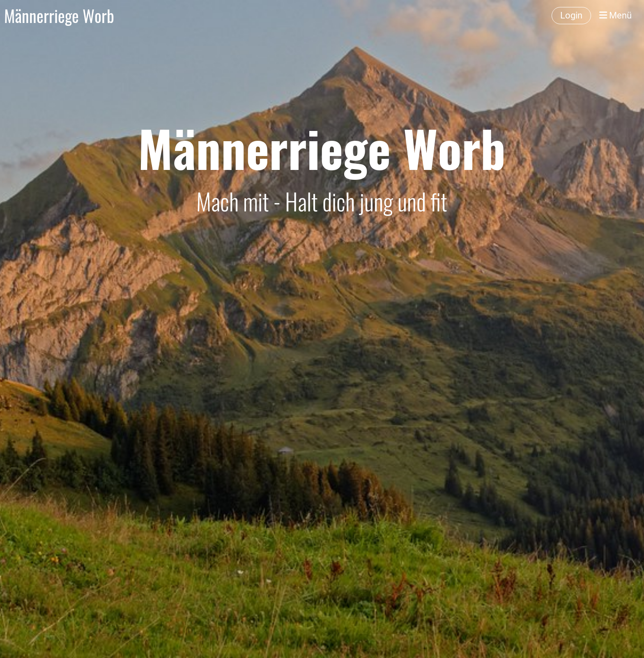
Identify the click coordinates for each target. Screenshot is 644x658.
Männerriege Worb (59, 16)
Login (571, 15)
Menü (615, 15)
